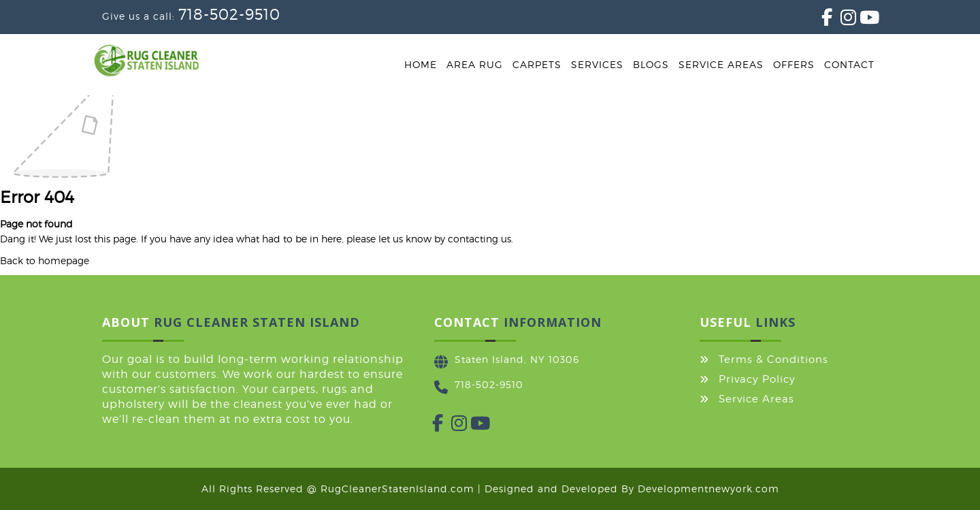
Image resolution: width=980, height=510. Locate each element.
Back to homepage (45, 260)
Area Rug (475, 64)
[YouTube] (860, 20)
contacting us (479, 239)
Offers (794, 64)
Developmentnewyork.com (708, 489)
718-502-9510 (229, 14)
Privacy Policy (757, 379)
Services (597, 64)
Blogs (651, 64)
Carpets (537, 64)
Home (421, 64)
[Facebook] (821, 20)
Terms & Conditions (773, 360)
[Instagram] (840, 20)
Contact (849, 64)
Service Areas (721, 64)
